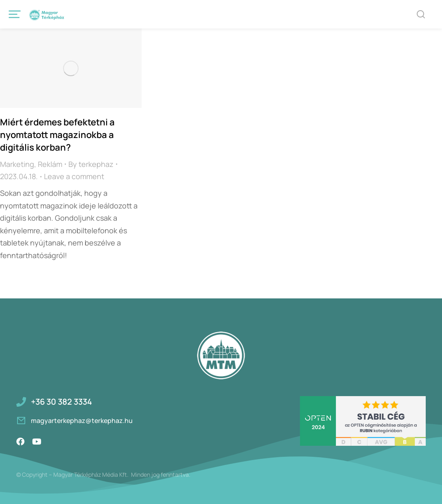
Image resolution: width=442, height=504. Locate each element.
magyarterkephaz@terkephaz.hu (82, 421)
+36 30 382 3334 (61, 402)
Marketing (17, 164)
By (91, 164)
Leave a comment (74, 176)
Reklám (50, 164)
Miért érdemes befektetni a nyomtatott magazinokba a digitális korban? (57, 135)
